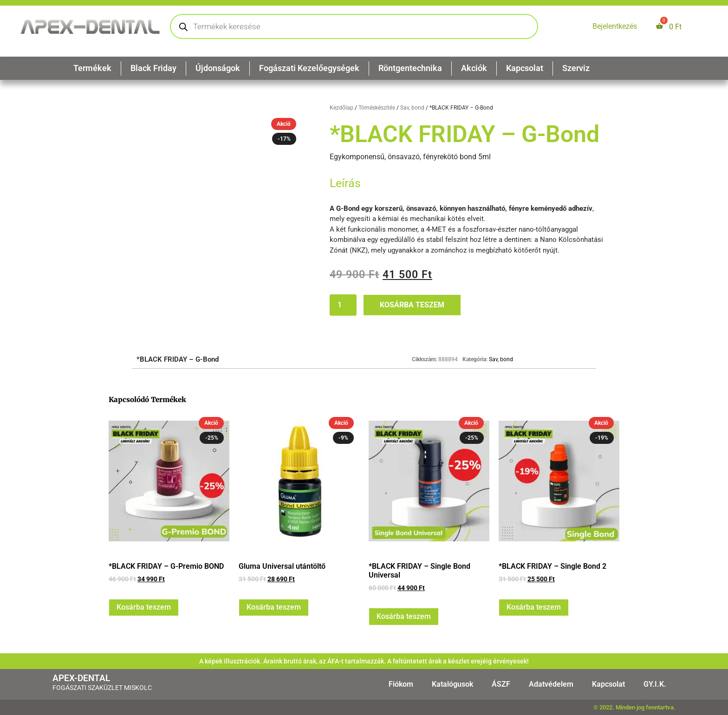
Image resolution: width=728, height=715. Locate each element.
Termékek (92, 68)
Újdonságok (218, 68)
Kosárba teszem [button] (144, 607)
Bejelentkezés (615, 26)
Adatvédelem (551, 684)
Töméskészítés (377, 108)
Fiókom (401, 684)
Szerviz (576, 68)
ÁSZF (501, 684)
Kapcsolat (525, 68)
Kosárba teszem (412, 305)
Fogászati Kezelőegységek (309, 68)
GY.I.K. (655, 684)
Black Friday (153, 68)
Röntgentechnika (410, 68)
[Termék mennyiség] (343, 305)
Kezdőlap (341, 108)
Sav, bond (412, 108)
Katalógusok (452, 684)
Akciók (474, 68)
